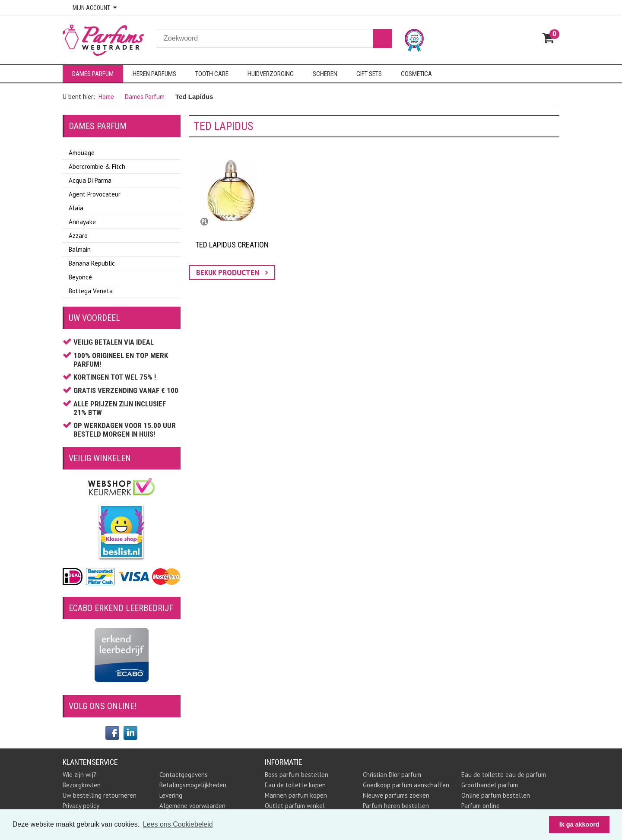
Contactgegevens (184, 775)
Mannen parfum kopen (296, 795)
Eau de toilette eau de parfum (504, 775)
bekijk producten (232, 273)
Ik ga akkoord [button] (579, 824)
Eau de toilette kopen (295, 785)
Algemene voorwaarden (192, 806)
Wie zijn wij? (79, 775)
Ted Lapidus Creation (232, 245)
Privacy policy (81, 806)
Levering (171, 795)
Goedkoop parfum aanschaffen (406, 785)
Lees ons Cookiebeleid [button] (178, 824)
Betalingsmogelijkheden (193, 785)
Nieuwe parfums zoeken (396, 795)
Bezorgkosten (82, 785)
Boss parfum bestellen (297, 775)
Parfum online (481, 806)
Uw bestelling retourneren (100, 795)
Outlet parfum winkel (295, 806)
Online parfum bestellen (496, 795)
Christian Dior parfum (392, 775)
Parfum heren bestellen (396, 806)
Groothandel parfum (490, 785)
